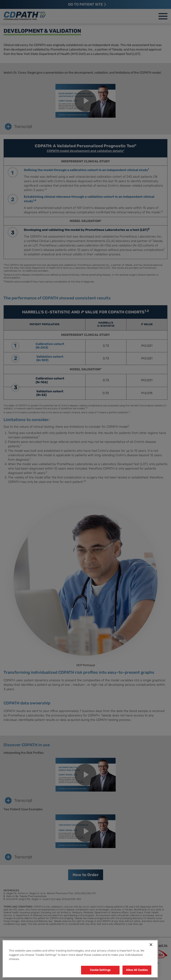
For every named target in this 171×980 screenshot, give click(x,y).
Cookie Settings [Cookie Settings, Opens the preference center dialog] (100, 970)
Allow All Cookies (137, 970)
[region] (80, 959)
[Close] (151, 945)
